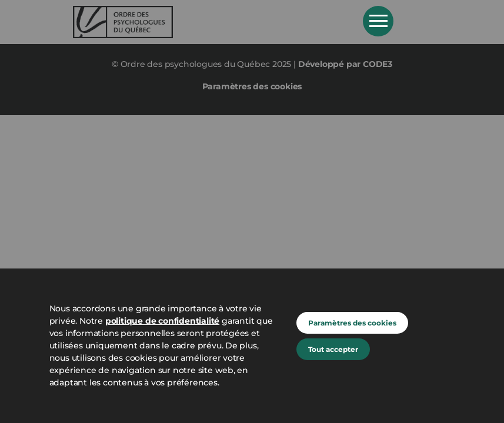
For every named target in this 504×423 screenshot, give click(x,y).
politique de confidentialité (162, 321)
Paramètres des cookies (352, 323)
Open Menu (378, 21)
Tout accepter (333, 349)
